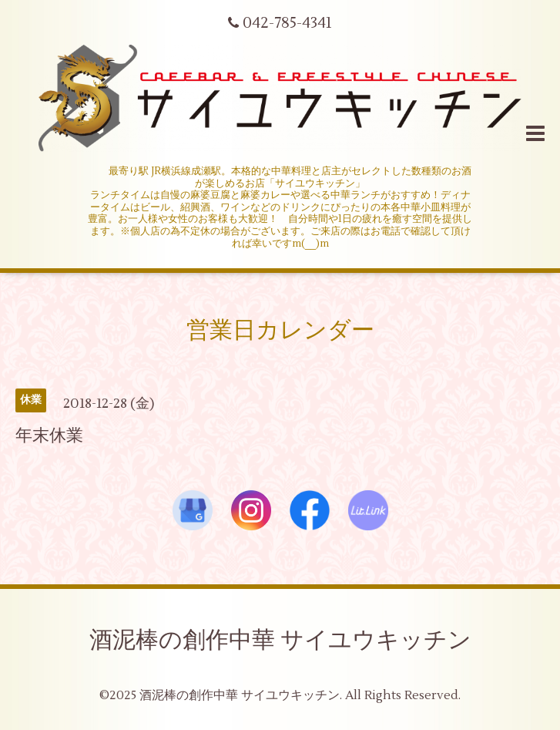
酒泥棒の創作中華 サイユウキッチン (280, 640)
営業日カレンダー (280, 330)
